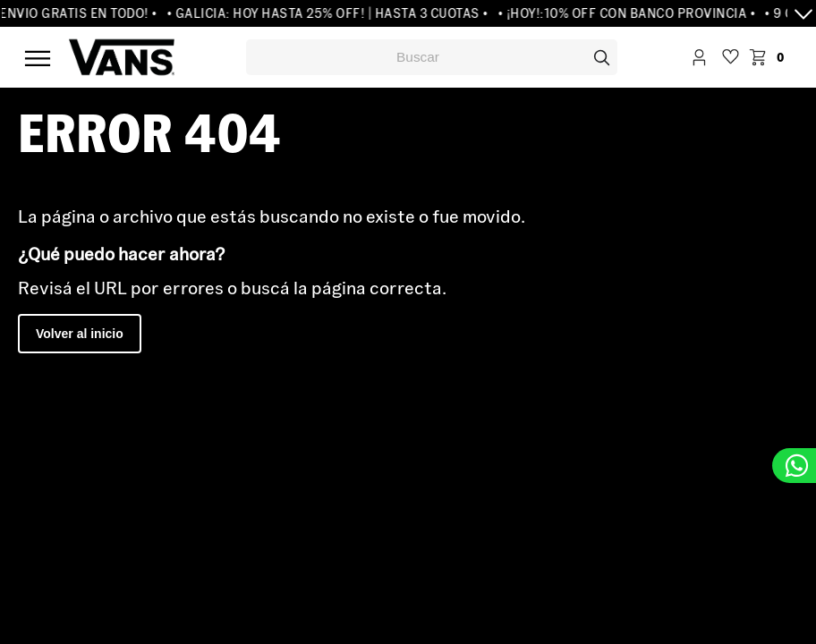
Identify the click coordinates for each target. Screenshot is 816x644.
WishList (731, 59)
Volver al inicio (80, 334)
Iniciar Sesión (699, 59)
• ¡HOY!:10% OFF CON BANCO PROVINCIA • (631, 13)
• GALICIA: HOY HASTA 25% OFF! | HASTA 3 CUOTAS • (332, 13)
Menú (38, 58)
